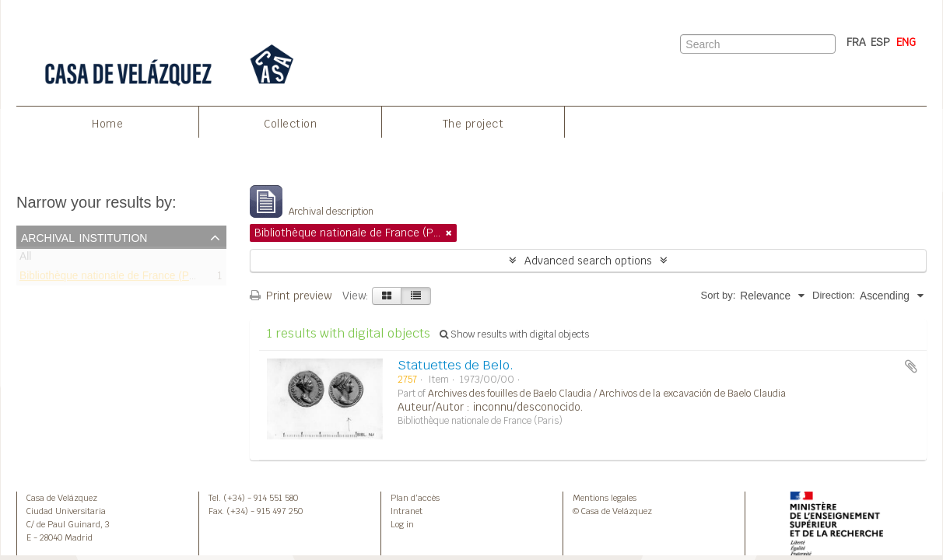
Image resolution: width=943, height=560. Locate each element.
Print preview (291, 296)
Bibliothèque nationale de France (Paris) (115, 278)
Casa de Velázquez (62, 498)
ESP (880, 42)
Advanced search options (588, 261)
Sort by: (719, 295)
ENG (906, 42)
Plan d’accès (415, 498)
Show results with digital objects (514, 334)
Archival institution (84, 236)
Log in (402, 524)
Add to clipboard (911, 366)
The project (473, 124)
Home (107, 124)
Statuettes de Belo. (456, 365)
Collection (290, 124)
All (25, 259)
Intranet (407, 511)
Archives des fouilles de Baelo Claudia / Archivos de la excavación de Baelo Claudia (607, 394)
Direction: (834, 295)
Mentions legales (605, 498)
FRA (856, 42)
